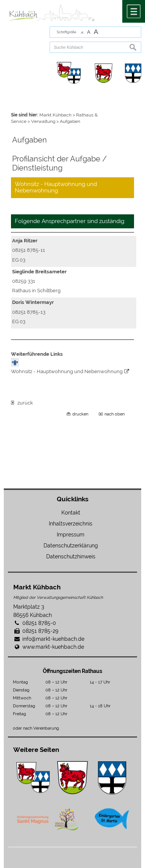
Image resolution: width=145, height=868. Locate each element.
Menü (134, 11)
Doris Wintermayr (33, 302)
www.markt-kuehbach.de (53, 647)
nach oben (115, 414)
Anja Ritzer (25, 241)
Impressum (71, 535)
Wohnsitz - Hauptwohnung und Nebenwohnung (67, 371)
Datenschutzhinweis (71, 556)
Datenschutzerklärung (71, 546)
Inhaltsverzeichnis (71, 524)
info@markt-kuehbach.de (53, 639)
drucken (80, 414)
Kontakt (71, 513)
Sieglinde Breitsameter (39, 272)
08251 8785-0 (39, 623)
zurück (22, 403)
